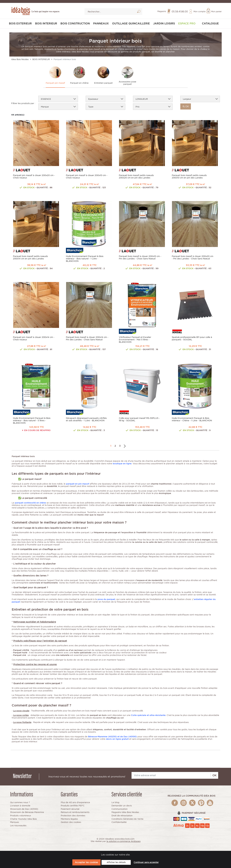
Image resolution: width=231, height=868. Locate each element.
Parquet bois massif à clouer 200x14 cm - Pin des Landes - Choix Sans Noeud (87, 339)
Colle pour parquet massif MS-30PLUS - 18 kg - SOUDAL (139, 419)
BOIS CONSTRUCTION (75, 24)
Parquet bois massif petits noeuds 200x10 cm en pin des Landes (189, 177)
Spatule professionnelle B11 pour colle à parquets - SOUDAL (192, 339)
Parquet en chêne (79, 83)
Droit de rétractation (122, 816)
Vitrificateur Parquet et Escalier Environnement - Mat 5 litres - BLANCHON (135, 340)
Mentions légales (69, 819)
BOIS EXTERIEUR (20, 24)
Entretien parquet (103, 83)
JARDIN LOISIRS (164, 24)
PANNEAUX (101, 24)
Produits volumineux (21, 816)
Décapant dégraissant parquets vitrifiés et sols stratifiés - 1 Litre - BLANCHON (86, 419)
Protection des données (73, 816)
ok (186, 106)
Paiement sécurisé (70, 809)
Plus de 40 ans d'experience (75, 802)
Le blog (115, 802)
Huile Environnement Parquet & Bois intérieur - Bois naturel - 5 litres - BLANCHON (32, 421)
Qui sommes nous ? (20, 802)
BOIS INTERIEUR (46, 24)
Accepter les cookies (86, 862)
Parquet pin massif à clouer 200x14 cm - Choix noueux (34, 339)
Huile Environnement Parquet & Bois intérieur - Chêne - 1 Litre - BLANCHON (192, 419)
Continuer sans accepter (146, 862)
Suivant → (125, 446)
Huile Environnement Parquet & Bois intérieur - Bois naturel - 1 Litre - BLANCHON (85, 259)
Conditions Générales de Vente (127, 819)
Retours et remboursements (75, 812)
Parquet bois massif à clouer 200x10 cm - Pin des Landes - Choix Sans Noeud (140, 258)
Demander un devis (122, 806)
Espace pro (187, 24)
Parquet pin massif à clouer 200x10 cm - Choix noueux (87, 177)
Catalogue (210, 24)
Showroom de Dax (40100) (24, 809)
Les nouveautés (18, 826)
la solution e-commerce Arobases (124, 841)
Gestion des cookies (71, 822)
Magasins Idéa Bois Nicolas (125, 812)
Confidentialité (119, 822)
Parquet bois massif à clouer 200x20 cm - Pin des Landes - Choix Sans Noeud (193, 258)
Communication (120, 809)
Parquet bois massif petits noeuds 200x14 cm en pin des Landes (30, 258)
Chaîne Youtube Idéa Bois (23, 819)
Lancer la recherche (139, 12)
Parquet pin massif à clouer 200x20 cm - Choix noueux (34, 177)
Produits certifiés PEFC (73, 806)
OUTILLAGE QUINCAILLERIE (131, 24)
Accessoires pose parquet (127, 83)
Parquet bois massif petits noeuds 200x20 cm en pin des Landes (136, 177)
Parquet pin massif (55, 83)
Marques (15, 822)
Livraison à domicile (20, 806)
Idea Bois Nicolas (20, 59)
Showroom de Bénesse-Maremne (27, 812)
